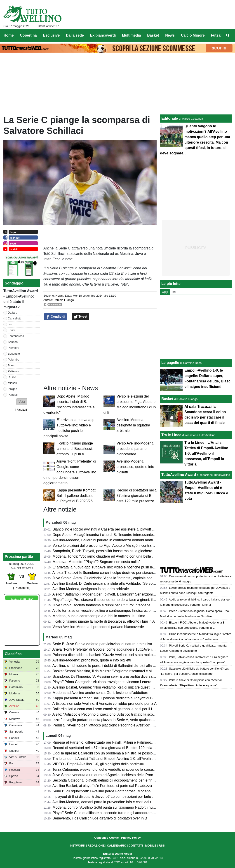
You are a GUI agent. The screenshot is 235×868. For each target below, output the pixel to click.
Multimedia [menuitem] (132, 35)
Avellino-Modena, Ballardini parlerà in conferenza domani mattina (105, 540)
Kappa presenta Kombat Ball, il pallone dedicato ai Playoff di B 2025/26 (76, 496)
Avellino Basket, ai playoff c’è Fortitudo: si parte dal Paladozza (102, 786)
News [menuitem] (170, 35)
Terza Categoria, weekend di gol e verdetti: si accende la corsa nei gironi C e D (116, 769)
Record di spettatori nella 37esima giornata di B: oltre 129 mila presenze (137, 496)
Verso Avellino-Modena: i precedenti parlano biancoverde (136, 449)
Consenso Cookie (106, 838)
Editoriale (170, 118)
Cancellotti (15, 318)
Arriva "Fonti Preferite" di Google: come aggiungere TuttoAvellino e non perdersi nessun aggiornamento (70, 472)
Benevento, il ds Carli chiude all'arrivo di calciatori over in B (100, 818)
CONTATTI (136, 846)
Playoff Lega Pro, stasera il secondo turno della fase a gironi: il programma (112, 600)
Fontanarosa (16, 336)
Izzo (11, 324)
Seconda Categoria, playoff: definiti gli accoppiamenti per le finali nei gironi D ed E (118, 780)
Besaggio (14, 354)
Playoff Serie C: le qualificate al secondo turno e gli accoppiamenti (106, 813)
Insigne (13, 389)
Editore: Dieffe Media (117, 854)
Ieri (174, 292)
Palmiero (14, 348)
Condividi (56, 317)
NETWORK (78, 846)
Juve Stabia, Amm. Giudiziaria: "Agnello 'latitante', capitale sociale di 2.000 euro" (117, 578)
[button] (22, 402)
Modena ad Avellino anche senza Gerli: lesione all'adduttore (100, 693)
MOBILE (151, 846)
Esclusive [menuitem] (51, 35)
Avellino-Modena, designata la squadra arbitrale (133, 425)
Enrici (12, 330)
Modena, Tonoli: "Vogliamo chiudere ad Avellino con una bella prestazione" (112, 556)
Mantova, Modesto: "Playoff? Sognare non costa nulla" (96, 562)
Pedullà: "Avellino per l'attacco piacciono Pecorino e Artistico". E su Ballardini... (116, 725)
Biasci (12, 365)
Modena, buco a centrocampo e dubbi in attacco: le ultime (99, 616)
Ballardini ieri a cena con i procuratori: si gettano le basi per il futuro (107, 709)
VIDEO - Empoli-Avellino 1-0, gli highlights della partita (96, 764)
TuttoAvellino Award (179, 475)
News (59, 296)
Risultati (22, 410)
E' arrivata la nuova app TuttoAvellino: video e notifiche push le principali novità (116, 567)
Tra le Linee (171, 435)
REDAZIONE (96, 846)
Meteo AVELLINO (22, 600)
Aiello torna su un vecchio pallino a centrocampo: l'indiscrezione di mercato (112, 611)
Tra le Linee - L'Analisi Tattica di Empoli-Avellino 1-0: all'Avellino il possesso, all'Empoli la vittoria (129, 759)
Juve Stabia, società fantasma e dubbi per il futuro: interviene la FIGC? (109, 605)
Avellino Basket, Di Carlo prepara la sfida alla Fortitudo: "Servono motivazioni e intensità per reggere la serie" (140, 583)
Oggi (165, 292)
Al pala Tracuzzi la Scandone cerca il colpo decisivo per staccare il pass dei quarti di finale (125, 573)
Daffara (13, 313)
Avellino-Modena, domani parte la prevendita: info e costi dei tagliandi (108, 802)
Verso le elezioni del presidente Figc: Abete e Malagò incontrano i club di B (112, 546)
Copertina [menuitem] (28, 35)
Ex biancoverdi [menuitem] (103, 35)
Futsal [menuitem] (216, 35)
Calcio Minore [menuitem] (193, 35)
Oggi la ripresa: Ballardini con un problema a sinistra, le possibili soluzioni (111, 753)
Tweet (81, 317)
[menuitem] (228, 35)
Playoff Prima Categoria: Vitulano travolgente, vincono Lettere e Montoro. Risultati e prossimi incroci (133, 682)
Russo (12, 377)
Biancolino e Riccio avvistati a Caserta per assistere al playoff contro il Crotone (116, 529)
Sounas (13, 342)
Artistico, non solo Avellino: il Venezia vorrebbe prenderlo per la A (105, 704)
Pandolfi (13, 395)
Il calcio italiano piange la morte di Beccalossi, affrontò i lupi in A (75, 449)
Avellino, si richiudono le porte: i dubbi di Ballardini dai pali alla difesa (107, 666)
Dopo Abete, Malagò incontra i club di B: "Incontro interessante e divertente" (113, 535)
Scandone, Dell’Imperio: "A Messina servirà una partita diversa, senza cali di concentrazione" (127, 676)
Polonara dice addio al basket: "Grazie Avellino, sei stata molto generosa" (111, 655)
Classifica (13, 654)
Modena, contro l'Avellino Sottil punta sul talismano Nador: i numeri (106, 807)
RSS (162, 846)
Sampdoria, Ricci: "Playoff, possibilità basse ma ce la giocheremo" (106, 551)
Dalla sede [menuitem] (75, 35)
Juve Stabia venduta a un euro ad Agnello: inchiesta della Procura (105, 775)
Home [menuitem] (9, 35)
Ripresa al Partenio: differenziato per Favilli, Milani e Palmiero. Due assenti (113, 742)
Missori (13, 383)
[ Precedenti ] (22, 588)
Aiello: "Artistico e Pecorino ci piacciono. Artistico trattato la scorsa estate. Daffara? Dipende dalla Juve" (135, 714)
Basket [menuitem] (153, 35)
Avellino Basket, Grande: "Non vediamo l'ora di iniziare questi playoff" (108, 687)
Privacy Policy (131, 838)
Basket (167, 399)
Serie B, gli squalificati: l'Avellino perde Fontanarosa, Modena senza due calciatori (118, 791)
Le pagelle (170, 363)
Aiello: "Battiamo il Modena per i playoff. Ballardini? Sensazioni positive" (110, 594)
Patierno (13, 371)
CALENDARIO (116, 846)
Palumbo (14, 360)
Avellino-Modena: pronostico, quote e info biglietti (135, 467)
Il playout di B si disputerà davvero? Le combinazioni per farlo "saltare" (109, 797)
